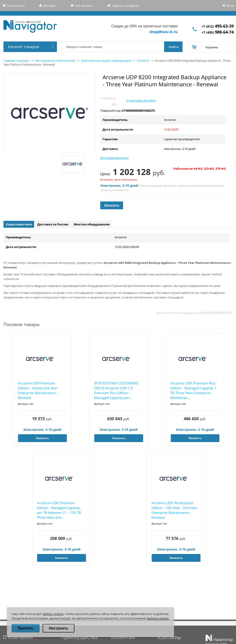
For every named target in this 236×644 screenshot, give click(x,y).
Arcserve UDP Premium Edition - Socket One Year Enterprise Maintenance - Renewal (38, 390)
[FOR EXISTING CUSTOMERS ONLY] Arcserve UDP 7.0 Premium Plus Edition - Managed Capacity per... (116, 390)
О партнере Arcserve (141, 100)
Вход (230, 6)
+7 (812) (218, 26)
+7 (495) (218, 32)
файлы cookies (53, 614)
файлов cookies (158, 618)
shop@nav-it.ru (164, 32)
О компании (16, 6)
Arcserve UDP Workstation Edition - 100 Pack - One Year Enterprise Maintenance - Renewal (174, 510)
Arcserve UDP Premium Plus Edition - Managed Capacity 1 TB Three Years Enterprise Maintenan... (193, 390)
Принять (26, 628)
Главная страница (16, 61)
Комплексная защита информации (106, 61)
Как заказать (84, 6)
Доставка (50, 6)
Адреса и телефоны (125, 6)
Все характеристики (115, 158)
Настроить (59, 628)
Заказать (112, 205)
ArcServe (143, 61)
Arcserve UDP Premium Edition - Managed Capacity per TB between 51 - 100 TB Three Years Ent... (59, 510)
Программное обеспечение (55, 61)
